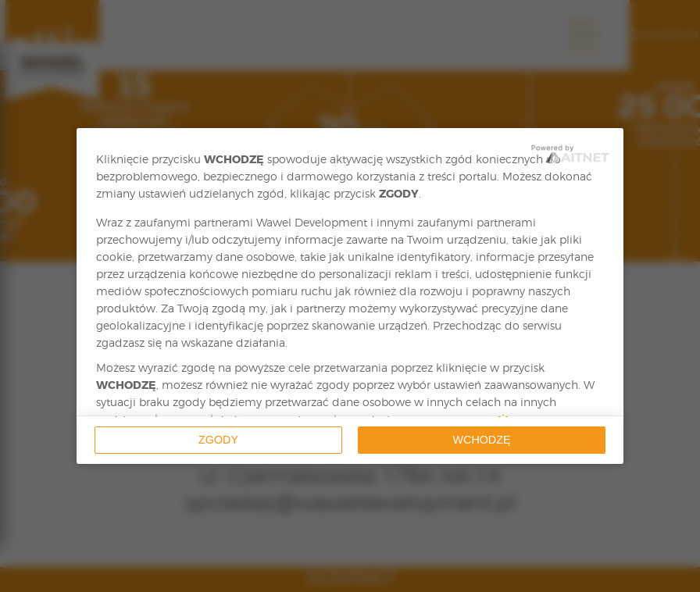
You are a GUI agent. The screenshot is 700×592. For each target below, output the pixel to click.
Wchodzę (482, 440)
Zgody (218, 440)
